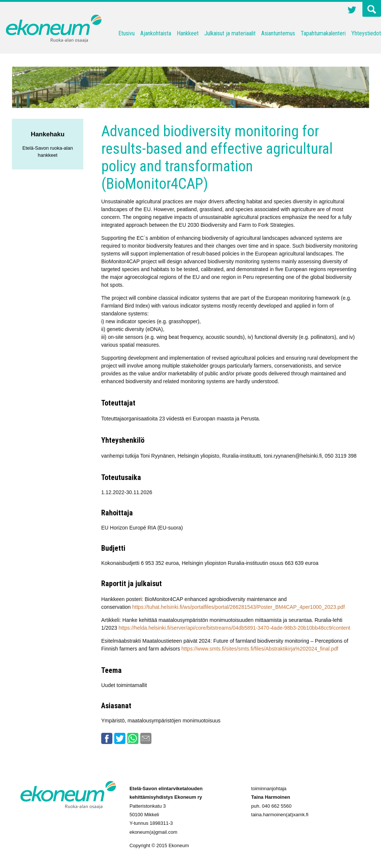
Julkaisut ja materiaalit (230, 33)
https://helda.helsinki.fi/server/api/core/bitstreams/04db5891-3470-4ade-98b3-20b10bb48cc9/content (235, 628)
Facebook (107, 738)
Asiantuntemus (278, 33)
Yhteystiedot (366, 33)
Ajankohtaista (156, 33)
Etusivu (127, 33)
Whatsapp (133, 738)
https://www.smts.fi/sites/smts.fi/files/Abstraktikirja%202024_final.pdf (260, 649)
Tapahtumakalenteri (323, 33)
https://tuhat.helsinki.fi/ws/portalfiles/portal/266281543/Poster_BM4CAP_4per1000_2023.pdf (238, 607)
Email (146, 738)
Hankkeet (188, 33)
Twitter (352, 11)
